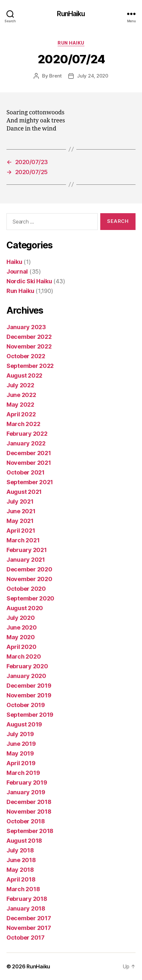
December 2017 (29, 918)
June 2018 (21, 860)
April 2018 (21, 879)
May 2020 (21, 637)
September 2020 (30, 598)
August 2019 (24, 724)
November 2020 (29, 579)
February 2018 (27, 899)
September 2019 (30, 715)
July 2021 (20, 501)
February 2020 (27, 666)
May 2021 (20, 521)
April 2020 (21, 647)
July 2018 (20, 850)
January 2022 (26, 443)
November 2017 (29, 928)
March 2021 (23, 540)
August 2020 (25, 608)
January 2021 (26, 560)
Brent (55, 76)
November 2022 (29, 346)
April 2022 (21, 414)
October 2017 (26, 938)
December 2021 (29, 453)
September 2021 (30, 482)
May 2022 (20, 405)
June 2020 (22, 627)
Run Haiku (71, 43)
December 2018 (29, 802)
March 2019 (23, 773)
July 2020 (21, 618)
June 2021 (21, 511)
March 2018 (23, 889)
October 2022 (26, 356)
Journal (17, 271)
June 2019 (21, 744)
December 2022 (29, 337)
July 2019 (20, 734)
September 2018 (30, 831)
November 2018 (29, 812)
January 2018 (26, 908)
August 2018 (24, 841)
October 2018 (26, 821)
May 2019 (20, 753)
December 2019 (29, 686)
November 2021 (29, 463)
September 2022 (30, 366)
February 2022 (27, 434)
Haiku (14, 262)
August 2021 (24, 492)
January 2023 (26, 327)
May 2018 (20, 870)
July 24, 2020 (93, 76)
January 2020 (26, 676)
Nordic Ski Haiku (29, 281)
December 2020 (29, 569)
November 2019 (29, 695)
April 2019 (21, 763)
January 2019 (26, 792)
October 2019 (26, 705)
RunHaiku (71, 14)
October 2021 (26, 472)
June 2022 (21, 395)
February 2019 (27, 782)
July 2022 (20, 385)
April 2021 (21, 531)
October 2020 (26, 589)
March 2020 (24, 657)
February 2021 (27, 550)
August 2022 (24, 375)
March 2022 (23, 424)
